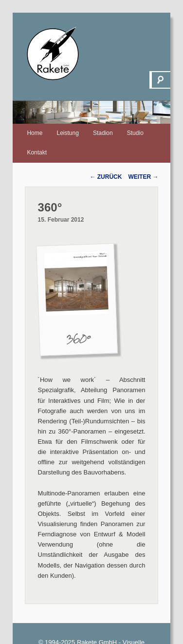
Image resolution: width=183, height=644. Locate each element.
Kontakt (37, 152)
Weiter (143, 177)
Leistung (68, 133)
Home (35, 133)
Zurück (106, 177)
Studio (135, 133)
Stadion (103, 133)
